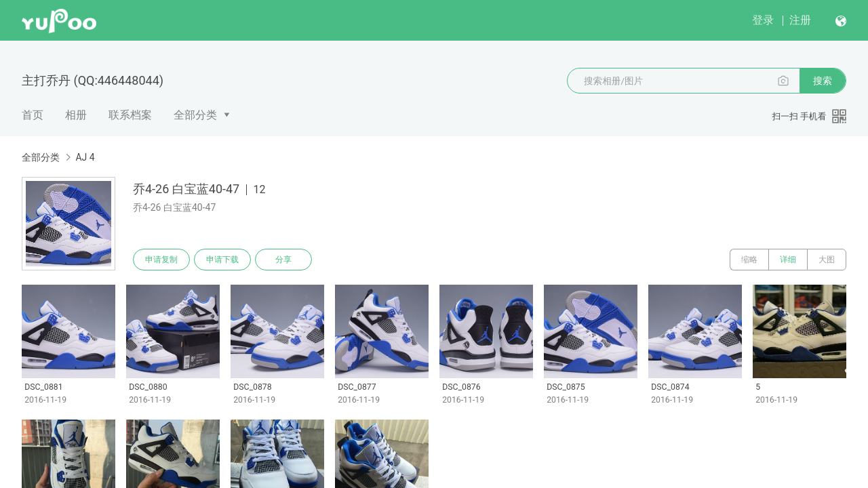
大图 (827, 260)
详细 (788, 260)
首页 (33, 115)
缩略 (749, 260)
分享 (283, 260)
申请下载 (222, 260)
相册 (76, 115)
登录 (763, 20)
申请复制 (161, 260)
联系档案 (130, 115)
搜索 (823, 81)
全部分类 (195, 115)
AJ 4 (85, 157)
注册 (800, 20)
